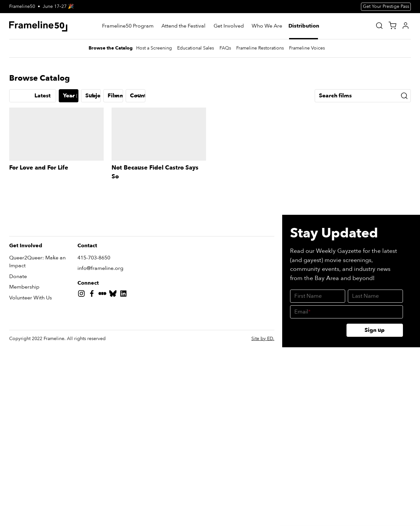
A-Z (19, 347)
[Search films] (363, 348)
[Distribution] (304, 26)
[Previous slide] (14, 202)
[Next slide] (406, 202)
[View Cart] (392, 26)
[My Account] (406, 26)
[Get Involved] (229, 26)
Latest (42, 347)
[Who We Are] (267, 26)
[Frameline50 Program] (128, 26)
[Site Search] (379, 26)
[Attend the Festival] (183, 26)
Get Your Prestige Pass (386, 6)
